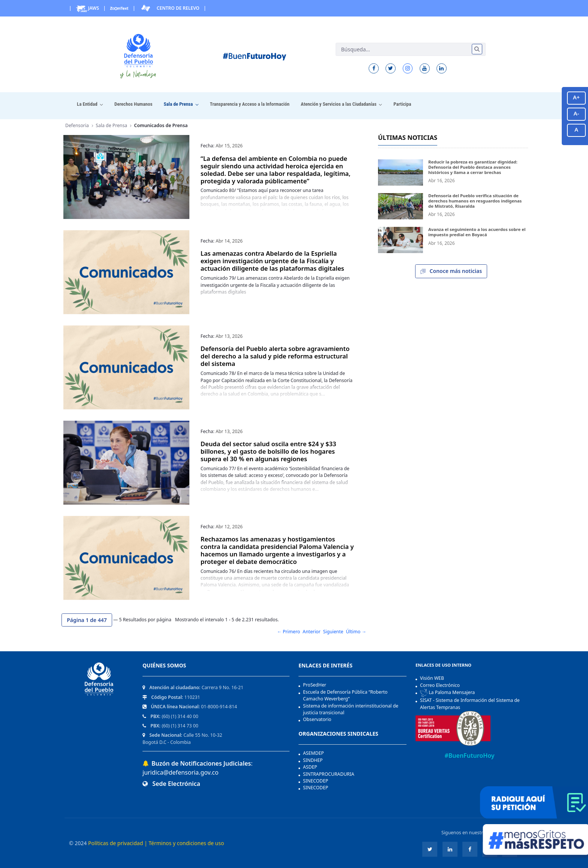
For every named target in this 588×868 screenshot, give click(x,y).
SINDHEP (313, 760)
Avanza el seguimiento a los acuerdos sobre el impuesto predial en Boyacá (477, 232)
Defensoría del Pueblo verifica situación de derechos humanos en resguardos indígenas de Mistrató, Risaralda (475, 201)
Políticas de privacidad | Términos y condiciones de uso (156, 843)
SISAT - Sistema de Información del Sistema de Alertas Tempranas (470, 704)
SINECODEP (316, 781)
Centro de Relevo (169, 8)
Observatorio (317, 719)
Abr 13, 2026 (229, 336)
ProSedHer (315, 685)
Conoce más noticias (451, 271)
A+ (576, 97)
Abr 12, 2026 (229, 527)
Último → (356, 632)
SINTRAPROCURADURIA (329, 774)
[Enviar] (477, 49)
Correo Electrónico (440, 685)
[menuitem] (90, 104)
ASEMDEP (313, 753)
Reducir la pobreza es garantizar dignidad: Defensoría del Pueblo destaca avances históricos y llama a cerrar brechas (473, 167)
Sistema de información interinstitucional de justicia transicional (351, 709)
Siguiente (333, 632)
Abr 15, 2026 (229, 146)
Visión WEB (432, 678)
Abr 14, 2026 (229, 241)
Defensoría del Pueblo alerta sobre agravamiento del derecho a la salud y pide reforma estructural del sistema (275, 356)
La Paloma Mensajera (447, 693)
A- (577, 113)
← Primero (288, 632)
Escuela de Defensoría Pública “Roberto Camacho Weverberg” (345, 695)
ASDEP (310, 767)
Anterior (311, 632)
